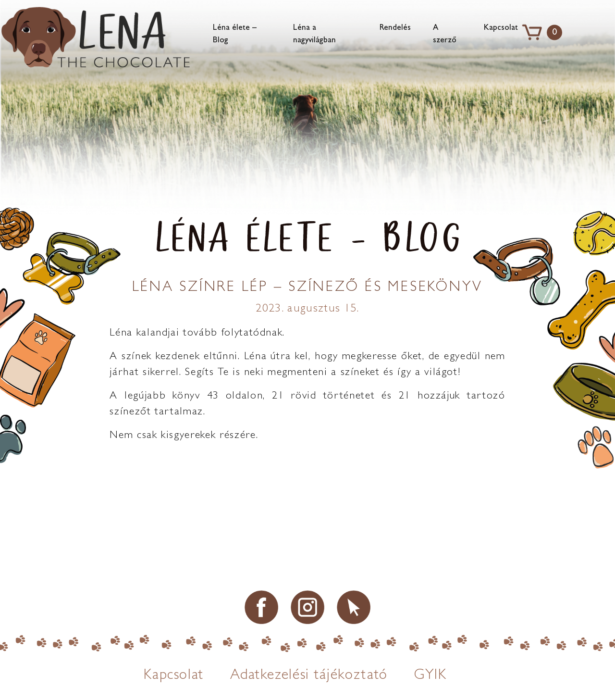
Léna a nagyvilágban (314, 34)
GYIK (430, 676)
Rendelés (395, 28)
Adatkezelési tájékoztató (309, 676)
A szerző (445, 34)
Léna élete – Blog (235, 34)
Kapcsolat (501, 28)
